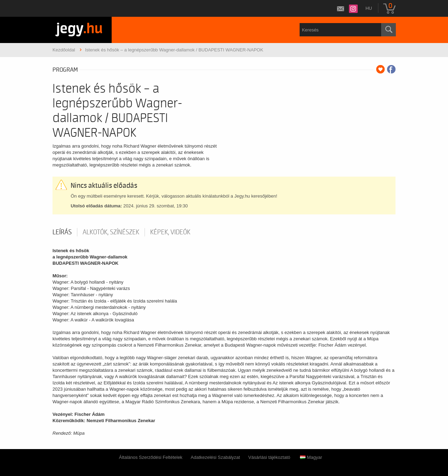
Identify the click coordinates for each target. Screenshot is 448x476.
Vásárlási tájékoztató (269, 457)
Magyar (311, 457)
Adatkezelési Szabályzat (215, 457)
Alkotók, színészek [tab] (111, 232)
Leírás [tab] (62, 232)
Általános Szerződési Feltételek (151, 457)
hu (369, 8)
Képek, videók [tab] (170, 232)
